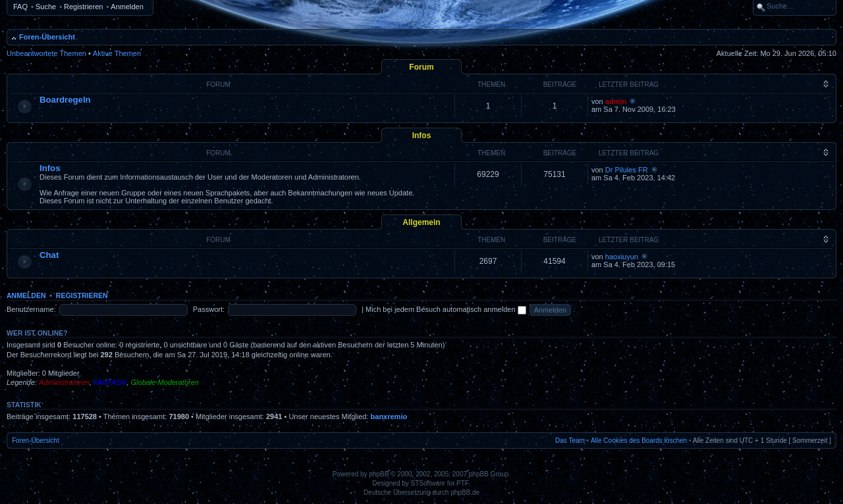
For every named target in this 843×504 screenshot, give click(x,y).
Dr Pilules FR (627, 170)
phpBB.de (465, 492)
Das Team (570, 441)
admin (616, 101)
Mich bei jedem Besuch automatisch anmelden (446, 309)
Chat (49, 255)
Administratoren (64, 382)
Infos (422, 136)
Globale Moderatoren (165, 382)
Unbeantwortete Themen (46, 53)
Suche (46, 7)
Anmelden (127, 7)
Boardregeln (65, 100)
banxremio (389, 416)
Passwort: (209, 309)
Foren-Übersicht (47, 37)
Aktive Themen (117, 53)
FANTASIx (110, 382)
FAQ (20, 7)
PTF (463, 483)
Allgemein (421, 222)
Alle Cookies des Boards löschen (639, 441)
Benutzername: (31, 309)
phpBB (379, 474)
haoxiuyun (622, 257)
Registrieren (83, 7)
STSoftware (428, 483)
